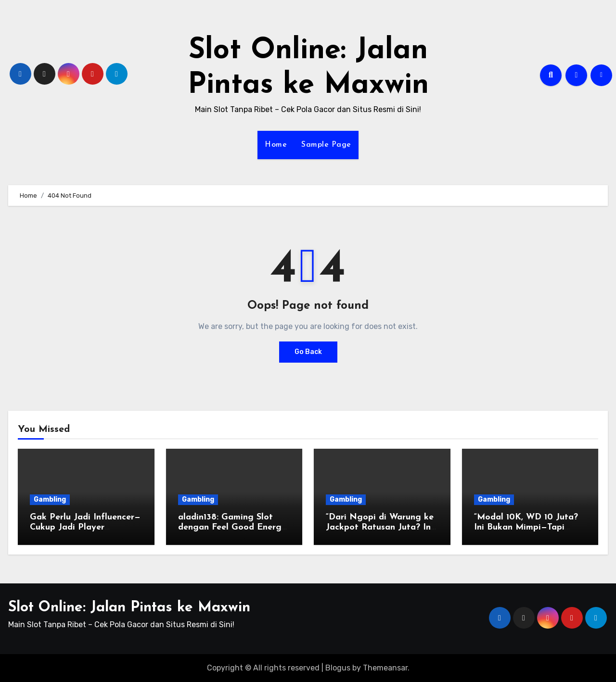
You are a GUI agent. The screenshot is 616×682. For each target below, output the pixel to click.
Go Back (308, 352)
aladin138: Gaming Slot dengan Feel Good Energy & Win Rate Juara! (232, 528)
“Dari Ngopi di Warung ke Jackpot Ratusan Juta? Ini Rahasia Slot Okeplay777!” (380, 528)
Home (276, 145)
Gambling (50, 499)
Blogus (338, 668)
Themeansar (385, 668)
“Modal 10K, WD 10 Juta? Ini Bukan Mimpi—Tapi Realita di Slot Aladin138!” (527, 528)
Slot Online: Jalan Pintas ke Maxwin (129, 608)
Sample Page (326, 145)
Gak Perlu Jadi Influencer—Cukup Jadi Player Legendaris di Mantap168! (85, 528)
